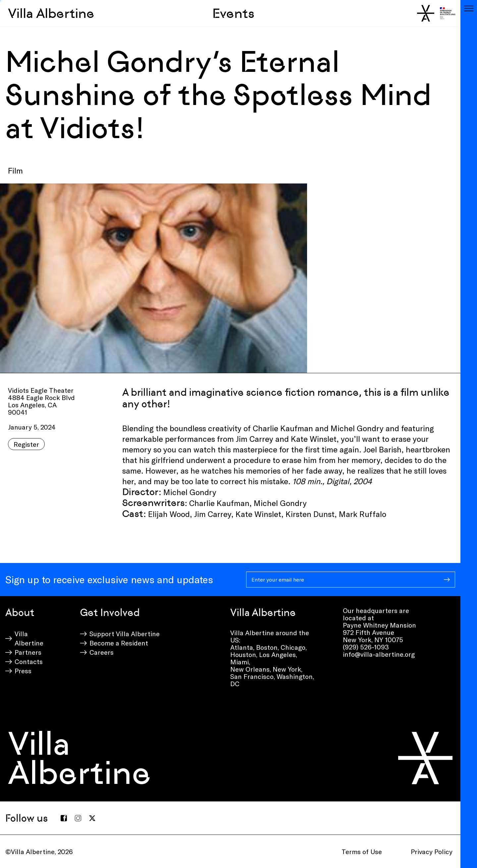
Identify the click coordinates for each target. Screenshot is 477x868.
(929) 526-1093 (366, 647)
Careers (102, 652)
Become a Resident (119, 643)
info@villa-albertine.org (379, 654)
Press (23, 671)
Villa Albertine (51, 13)
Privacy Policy (432, 851)
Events (233, 13)
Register (26, 444)
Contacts (29, 661)
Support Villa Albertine (125, 634)
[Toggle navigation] (469, 8)
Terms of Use (362, 851)
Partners (28, 652)
